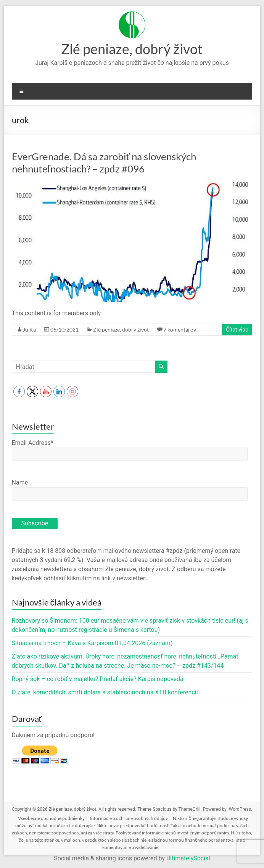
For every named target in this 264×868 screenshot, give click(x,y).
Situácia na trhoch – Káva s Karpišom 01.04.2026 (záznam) (92, 643)
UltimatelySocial (188, 858)
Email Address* (33, 443)
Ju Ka (29, 329)
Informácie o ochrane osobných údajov (129, 818)
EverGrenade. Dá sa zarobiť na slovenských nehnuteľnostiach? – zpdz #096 (104, 163)
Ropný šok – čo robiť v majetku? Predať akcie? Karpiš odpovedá (98, 679)
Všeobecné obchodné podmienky (51, 818)
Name (20, 482)
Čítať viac (237, 330)
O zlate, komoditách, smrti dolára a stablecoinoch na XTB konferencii (105, 692)
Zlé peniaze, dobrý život (132, 49)
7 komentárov (180, 329)
